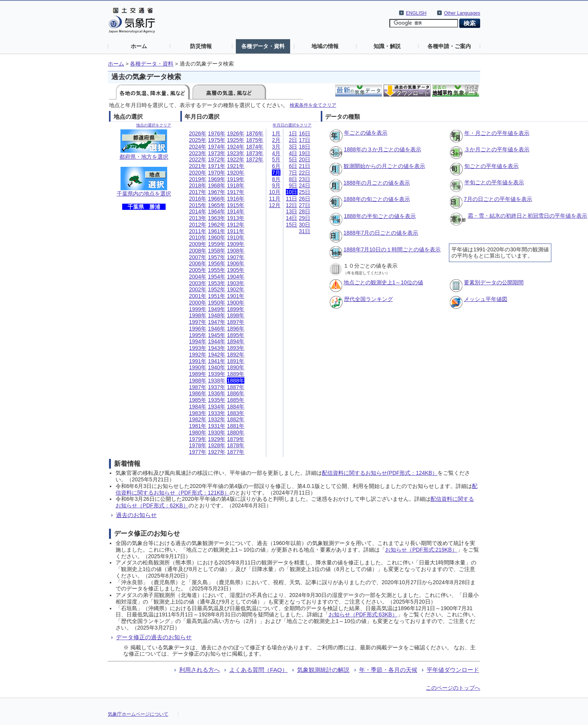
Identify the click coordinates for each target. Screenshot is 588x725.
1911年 (236, 231)
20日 (305, 159)
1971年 (217, 166)
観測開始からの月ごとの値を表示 (384, 166)
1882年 (236, 419)
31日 (305, 231)
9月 (276, 185)
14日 (292, 218)
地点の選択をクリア (154, 125)
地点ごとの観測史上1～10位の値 (383, 282)
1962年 (217, 225)
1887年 (236, 387)
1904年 (236, 277)
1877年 (236, 452)
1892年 (236, 355)
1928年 (217, 445)
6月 (276, 166)
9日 (293, 185)
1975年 (217, 140)
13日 (292, 211)
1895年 (236, 335)
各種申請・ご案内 (449, 46)
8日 (293, 179)
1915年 (236, 205)
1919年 (236, 179)
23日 (305, 179)
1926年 (236, 133)
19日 (305, 153)
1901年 (236, 296)
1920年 (236, 173)
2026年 (198, 133)
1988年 (198, 381)
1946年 (217, 329)
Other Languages (462, 13)
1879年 (236, 439)
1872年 (255, 159)
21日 (305, 166)
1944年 (217, 341)
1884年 (236, 407)
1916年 (236, 199)
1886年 (236, 393)
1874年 (255, 147)
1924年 (236, 147)
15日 (292, 225)
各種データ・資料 (263, 46)
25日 (305, 192)
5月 (276, 159)
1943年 (217, 348)
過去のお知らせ (136, 515)
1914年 (236, 211)
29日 (305, 218)
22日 (305, 173)
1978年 (198, 445)
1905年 (236, 270)
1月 (276, 133)
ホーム (139, 46)
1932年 (217, 419)
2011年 (198, 231)
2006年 (198, 263)
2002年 (198, 289)
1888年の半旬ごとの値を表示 (380, 216)
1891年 (236, 361)
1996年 (198, 329)
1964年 (217, 211)
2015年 (198, 205)
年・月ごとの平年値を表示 (497, 133)
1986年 (198, 393)
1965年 (217, 205)
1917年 (236, 192)
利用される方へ (200, 670)
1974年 (217, 147)
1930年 (217, 433)
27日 (305, 205)
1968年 (217, 185)
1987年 (198, 387)
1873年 (255, 153)
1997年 (198, 322)
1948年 (217, 315)
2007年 (198, 257)
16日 (305, 133)
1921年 (236, 166)
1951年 (217, 296)
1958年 (217, 251)
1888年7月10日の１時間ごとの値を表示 (392, 249)
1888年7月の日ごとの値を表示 (381, 233)
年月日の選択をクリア (292, 125)
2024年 (198, 147)
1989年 (198, 374)
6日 (293, 166)
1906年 (236, 263)
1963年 (217, 218)
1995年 (198, 335)
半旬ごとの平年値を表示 (494, 182)
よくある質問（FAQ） (259, 670)
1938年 (217, 381)
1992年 (198, 355)
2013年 (198, 218)
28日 (305, 211)
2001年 (198, 296)
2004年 (198, 277)
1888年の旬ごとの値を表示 (377, 199)
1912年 (236, 225)
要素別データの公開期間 (494, 282)
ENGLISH (416, 13)
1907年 (236, 257)
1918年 (236, 185)
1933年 (217, 413)
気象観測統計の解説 (323, 670)
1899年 (236, 309)
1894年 (236, 341)
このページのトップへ (453, 688)
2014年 (198, 211)
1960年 (217, 237)
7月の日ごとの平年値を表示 (498, 199)
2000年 (198, 303)
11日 (292, 199)
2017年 (198, 192)
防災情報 (201, 46)
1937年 (217, 387)
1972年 (217, 159)
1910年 (236, 237)
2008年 (198, 251)
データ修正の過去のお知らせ (154, 637)
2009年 (198, 244)
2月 (276, 140)
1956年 (217, 263)
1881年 (236, 426)
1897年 (236, 322)
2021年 (198, 166)
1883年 (236, 413)
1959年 (217, 244)
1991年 (198, 361)
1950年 (217, 303)
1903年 (236, 283)
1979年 (198, 439)
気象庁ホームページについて (138, 714)
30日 (305, 225)
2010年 (198, 237)
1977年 (198, 452)
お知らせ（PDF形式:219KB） (421, 550)
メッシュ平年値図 (486, 299)
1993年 (198, 348)
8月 (276, 179)
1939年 (217, 374)
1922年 (236, 159)
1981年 (198, 426)
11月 (275, 199)
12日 (292, 205)
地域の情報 (325, 46)
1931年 (217, 426)
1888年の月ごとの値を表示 (377, 183)
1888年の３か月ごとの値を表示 (383, 149)
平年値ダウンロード (453, 670)
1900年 (236, 303)
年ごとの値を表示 (366, 133)
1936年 (217, 393)
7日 (293, 173)
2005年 (198, 270)
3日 (293, 147)
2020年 (198, 173)
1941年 (217, 361)
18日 (305, 147)
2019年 (198, 179)
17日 (305, 140)
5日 (293, 159)
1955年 (217, 270)
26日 (305, 199)
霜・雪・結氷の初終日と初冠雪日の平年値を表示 (527, 216)
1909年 (236, 244)
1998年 (198, 315)
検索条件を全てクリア (313, 105)
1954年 (217, 277)
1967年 (217, 192)
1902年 (236, 289)
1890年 (236, 367)
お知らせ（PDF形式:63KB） (363, 614)
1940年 (217, 367)
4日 (293, 153)
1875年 (255, 140)
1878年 (236, 445)
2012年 (198, 225)
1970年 (217, 173)
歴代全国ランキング (368, 299)
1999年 (198, 309)
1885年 (236, 400)
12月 (275, 205)
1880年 (236, 433)
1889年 (236, 374)
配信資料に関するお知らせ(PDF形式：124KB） (380, 473)
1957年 (217, 257)
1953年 (217, 283)
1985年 (198, 400)
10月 (275, 192)
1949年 (217, 309)
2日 (293, 140)
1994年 (198, 341)
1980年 (198, 433)
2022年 (198, 159)
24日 (305, 185)
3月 (276, 147)
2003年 (198, 283)
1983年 (198, 413)
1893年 (236, 348)
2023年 (198, 153)
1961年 (217, 231)
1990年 (198, 367)
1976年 (217, 133)
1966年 (217, 199)
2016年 (198, 199)
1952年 (217, 289)
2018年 (198, 185)
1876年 (255, 133)
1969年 (217, 179)
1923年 (236, 153)
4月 (276, 153)
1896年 (236, 329)
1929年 (217, 439)
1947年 (217, 322)
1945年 (217, 335)
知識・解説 (387, 46)
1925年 (236, 140)
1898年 (236, 315)
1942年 (217, 355)
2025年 (198, 140)
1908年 (236, 251)
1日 (293, 133)
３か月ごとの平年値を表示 (497, 149)
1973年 (217, 153)
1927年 (217, 452)
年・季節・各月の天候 (388, 670)
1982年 (198, 419)
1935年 (217, 400)
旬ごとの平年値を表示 (491, 166)
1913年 (236, 218)
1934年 (217, 407)
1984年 (198, 407)
